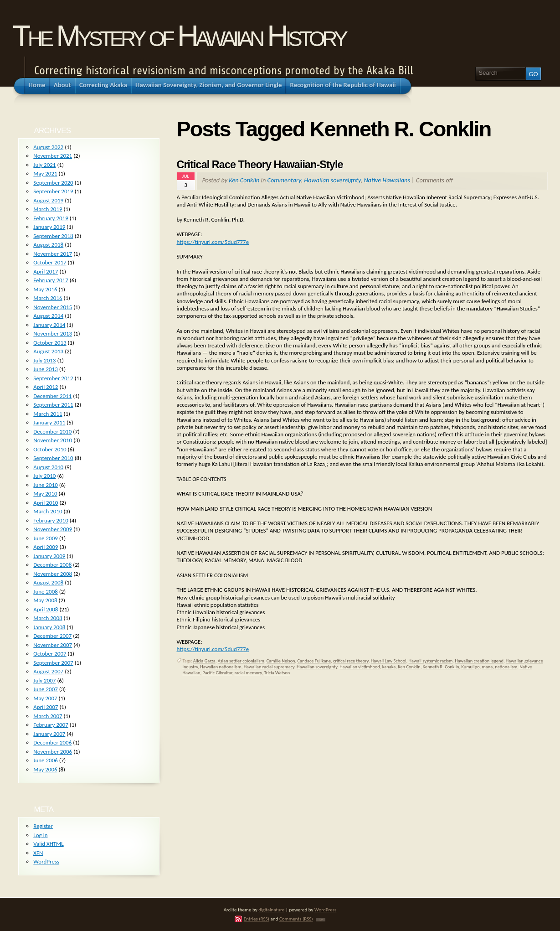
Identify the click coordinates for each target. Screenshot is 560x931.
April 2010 (46, 503)
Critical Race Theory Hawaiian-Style (260, 165)
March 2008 (48, 618)
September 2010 (53, 458)
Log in (40, 835)
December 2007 (52, 636)
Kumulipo (471, 667)
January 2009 (49, 556)
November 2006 (53, 752)
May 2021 (45, 173)
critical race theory (351, 661)
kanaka (389, 667)
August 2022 (48, 147)
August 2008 (48, 582)
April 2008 (46, 609)
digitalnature (271, 910)
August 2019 (48, 200)
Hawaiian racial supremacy (269, 667)
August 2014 (48, 316)
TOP (321, 920)
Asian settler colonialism (241, 661)
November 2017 (53, 254)
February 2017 (51, 280)
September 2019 (53, 191)
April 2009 (46, 547)
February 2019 (51, 218)
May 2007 (45, 698)
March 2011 (48, 414)
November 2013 (53, 334)
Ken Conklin (244, 180)
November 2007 (53, 645)
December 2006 (52, 742)
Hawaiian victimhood (360, 667)
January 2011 (49, 422)
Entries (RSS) (257, 919)
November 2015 (53, 307)
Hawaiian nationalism (221, 667)
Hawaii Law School (389, 661)
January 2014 (49, 325)
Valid (48, 844)
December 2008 (52, 565)
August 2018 (48, 245)
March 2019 (48, 209)
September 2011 (53, 405)
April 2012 (46, 387)
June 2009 (46, 538)
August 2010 (48, 467)
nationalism (506, 667)
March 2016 (48, 298)
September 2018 (53, 236)
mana (487, 667)
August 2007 (48, 671)
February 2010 (51, 520)
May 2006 (45, 769)
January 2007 (49, 734)
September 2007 (53, 663)
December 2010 (52, 432)
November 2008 (53, 574)
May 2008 (45, 600)
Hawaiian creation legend (479, 661)
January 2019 (49, 227)
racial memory (248, 673)
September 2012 (53, 378)
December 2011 (52, 396)
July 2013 (44, 360)
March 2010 (48, 511)
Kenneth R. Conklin (441, 667)
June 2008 (46, 592)
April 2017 (46, 272)
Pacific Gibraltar (217, 673)
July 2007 (44, 680)
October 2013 (50, 343)
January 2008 (49, 627)
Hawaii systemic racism (431, 661)
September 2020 (53, 183)
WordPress (46, 861)
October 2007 (50, 654)
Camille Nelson (281, 661)
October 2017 (50, 262)
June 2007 (46, 689)
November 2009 (53, 529)
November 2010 (53, 440)
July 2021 (44, 165)
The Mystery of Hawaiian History (179, 36)
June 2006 (46, 760)
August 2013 (48, 351)
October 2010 (50, 449)
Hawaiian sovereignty (332, 180)
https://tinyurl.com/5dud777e (213, 242)
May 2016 (45, 289)
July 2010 (44, 476)
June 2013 (46, 369)
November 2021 (53, 156)
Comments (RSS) (296, 919)
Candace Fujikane (314, 661)
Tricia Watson (277, 673)
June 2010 (46, 485)
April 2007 (46, 707)
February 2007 (51, 725)
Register (43, 826)
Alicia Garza (204, 661)
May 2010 (45, 494)
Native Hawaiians (387, 180)
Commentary (284, 180)
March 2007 (48, 716)
